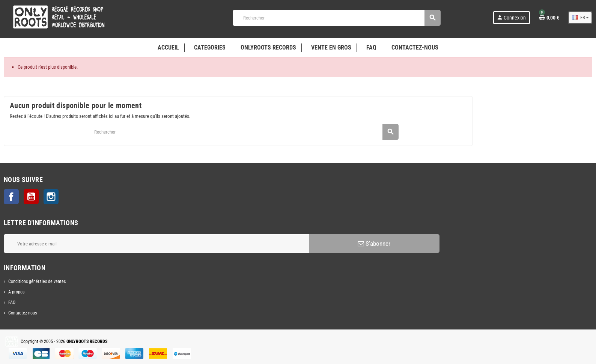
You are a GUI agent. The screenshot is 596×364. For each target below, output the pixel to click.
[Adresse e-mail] (156, 244)
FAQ (12, 302)
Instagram (51, 197)
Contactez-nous (23, 313)
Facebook (11, 197)
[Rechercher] (336, 18)
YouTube (31, 197)
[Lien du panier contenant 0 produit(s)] (549, 18)
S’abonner (374, 244)
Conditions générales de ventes (37, 281)
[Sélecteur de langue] (580, 18)
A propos (16, 292)
